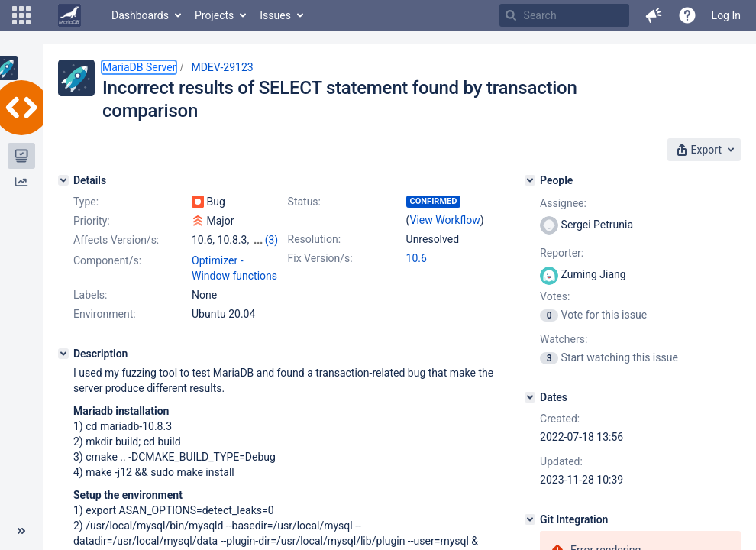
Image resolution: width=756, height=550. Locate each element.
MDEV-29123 (222, 67)
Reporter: (562, 253)
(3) (272, 240)
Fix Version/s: (320, 258)
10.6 (417, 258)
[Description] (63, 354)
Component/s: (107, 260)
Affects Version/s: (116, 240)
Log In (726, 15)
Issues (275, 15)
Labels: (90, 295)
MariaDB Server (139, 67)
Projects (214, 15)
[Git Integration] (530, 519)
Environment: (105, 314)
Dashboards (140, 15)
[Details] (63, 180)
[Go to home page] (69, 15)
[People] (530, 180)
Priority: (92, 221)
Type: (86, 202)
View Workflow (445, 220)
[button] (21, 15)
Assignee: (563, 203)
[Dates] (530, 397)
